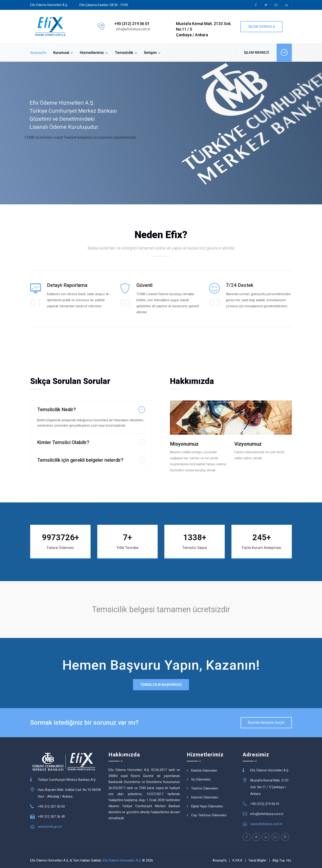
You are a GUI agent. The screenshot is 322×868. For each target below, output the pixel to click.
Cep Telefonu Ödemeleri (209, 815)
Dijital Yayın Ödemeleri (207, 806)
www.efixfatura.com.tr (266, 824)
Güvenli (144, 285)
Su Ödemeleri (201, 779)
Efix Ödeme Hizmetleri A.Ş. (122, 860)
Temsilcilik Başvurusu (161, 685)
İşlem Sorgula (261, 27)
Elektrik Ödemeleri (204, 771)
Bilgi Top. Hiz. (282, 860)
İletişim (150, 53)
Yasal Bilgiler (257, 860)
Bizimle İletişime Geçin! (266, 723)
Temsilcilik (124, 53)
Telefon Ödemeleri (205, 788)
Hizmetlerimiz (92, 53)
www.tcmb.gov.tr (50, 827)
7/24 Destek (240, 285)
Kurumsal (61, 53)
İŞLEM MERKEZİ (268, 53)
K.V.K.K (237, 860)
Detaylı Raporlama (67, 285)
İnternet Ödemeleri (205, 797)
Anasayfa (38, 53)
